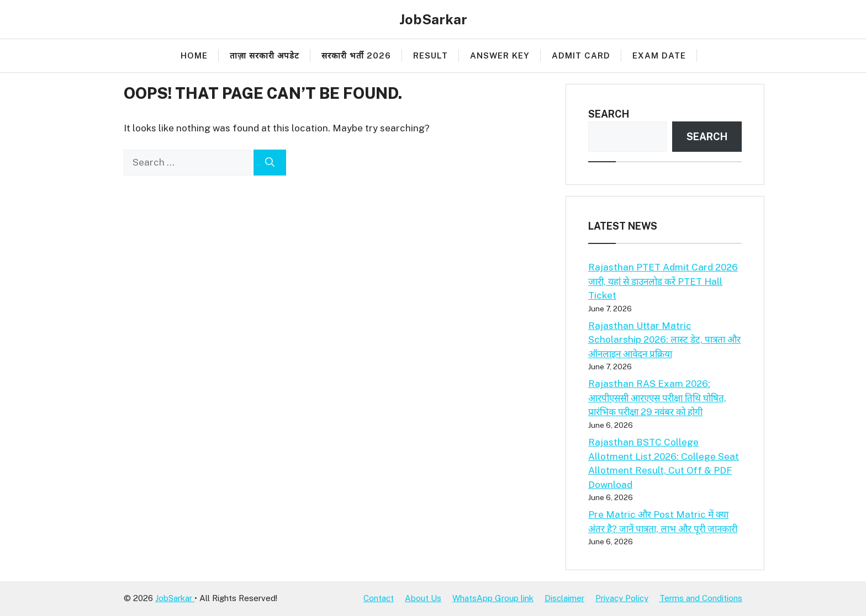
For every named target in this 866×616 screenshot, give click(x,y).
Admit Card (581, 55)
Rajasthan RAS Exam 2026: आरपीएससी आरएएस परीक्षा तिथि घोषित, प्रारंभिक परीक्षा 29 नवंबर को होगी (657, 398)
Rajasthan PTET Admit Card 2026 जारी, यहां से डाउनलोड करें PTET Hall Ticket (663, 281)
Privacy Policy (622, 598)
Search (609, 114)
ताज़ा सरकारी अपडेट (265, 55)
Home (194, 55)
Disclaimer (564, 598)
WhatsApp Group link (493, 598)
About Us (423, 598)
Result (431, 55)
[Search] (270, 163)
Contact (379, 598)
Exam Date (659, 55)
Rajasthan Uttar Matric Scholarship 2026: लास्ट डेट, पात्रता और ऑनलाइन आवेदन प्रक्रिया (664, 340)
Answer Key (500, 55)
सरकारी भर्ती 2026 (356, 55)
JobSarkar (433, 19)
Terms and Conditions (701, 598)
